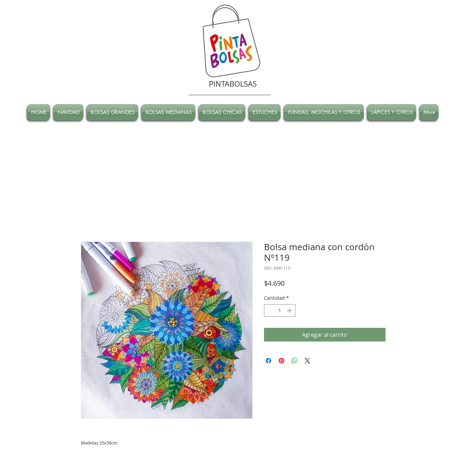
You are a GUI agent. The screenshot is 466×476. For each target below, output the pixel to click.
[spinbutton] (280, 311)
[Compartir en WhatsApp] (294, 361)
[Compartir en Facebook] (268, 361)
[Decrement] (269, 311)
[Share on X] (307, 361)
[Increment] (290, 311)
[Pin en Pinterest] (281, 361)
